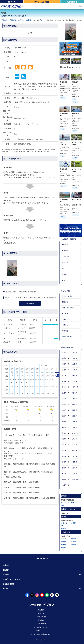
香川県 (64, 456)
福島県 (64, 370)
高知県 (64, 462)
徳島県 (75, 450)
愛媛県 (75, 456)
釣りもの (65, 274)
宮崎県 (64, 479)
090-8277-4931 (20, 52)
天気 (63, 280)
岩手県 (64, 358)
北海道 (3, 16)
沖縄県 (64, 485)
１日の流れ (66, 256)
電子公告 (41, 613)
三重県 (75, 416)
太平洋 (73, 523)
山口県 (64, 450)
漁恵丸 (64, 505)
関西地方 (65, 319)
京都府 (75, 422)
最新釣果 (65, 244)
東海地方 (65, 313)
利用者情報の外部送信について (41, 634)
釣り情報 (6, 574)
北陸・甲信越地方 (68, 308)
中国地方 (65, 325)
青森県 (75, 352)
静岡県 (75, 410)
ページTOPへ (42, 558)
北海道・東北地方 (68, 296)
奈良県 (64, 433)
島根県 (75, 439)
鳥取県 (64, 439)
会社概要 (41, 610)
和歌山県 (75, 433)
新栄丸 (73, 502)
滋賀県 (64, 422)
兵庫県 (75, 427)
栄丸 (42, 20)
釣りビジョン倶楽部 (42, 2)
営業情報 (65, 250)
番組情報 (6, 570)
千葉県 (75, 381)
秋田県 (64, 364)
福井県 (75, 399)
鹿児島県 (75, 479)
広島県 (75, 445)
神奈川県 (75, 387)
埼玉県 (64, 381)
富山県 (75, 393)
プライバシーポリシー (41, 627)
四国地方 (65, 331)
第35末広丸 (65, 502)
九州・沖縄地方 (67, 337)
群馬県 (75, 375)
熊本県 (64, 474)
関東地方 (65, 302)
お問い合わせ (41, 624)
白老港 (24, 16)
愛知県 (64, 416)
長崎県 (75, 468)
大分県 (75, 474)
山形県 (75, 364)
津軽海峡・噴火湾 (14, 16)
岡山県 (64, 445)
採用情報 (41, 620)
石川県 (64, 399)
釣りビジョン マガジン (11, 579)
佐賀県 (64, 468)
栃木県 (64, 375)
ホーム (12, 2)
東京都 (64, 387)
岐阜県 (64, 410)
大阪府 (64, 427)
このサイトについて (41, 631)
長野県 (75, 404)
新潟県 (64, 393)
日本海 (64, 528)
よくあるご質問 (9, 584)
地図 (63, 268)
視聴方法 (72, 2)
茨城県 (75, 370)
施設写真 (65, 262)
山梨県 (64, 404)
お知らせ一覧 (41, 617)
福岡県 (75, 462)
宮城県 (75, 358)
